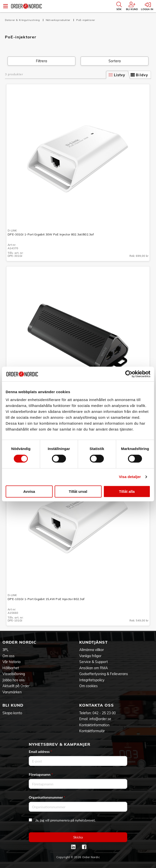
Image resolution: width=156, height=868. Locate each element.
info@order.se (100, 719)
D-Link (12, 231)
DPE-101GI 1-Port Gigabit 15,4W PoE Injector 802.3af (46, 599)
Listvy (117, 75)
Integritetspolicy (92, 680)
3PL (6, 650)
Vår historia (11, 662)
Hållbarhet (11, 668)
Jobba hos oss (14, 680)
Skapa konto (12, 713)
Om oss (8, 656)
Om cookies (88, 686)
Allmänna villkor (92, 650)
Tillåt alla (127, 491)
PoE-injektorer (86, 20)
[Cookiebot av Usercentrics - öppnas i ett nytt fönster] (129, 374)
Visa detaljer (130, 477)
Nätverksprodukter (59, 20)
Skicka (78, 837)
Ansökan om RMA (94, 668)
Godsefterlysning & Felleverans (104, 674)
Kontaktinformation (94, 725)
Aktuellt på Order (16, 686)
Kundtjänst (94, 642)
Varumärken (12, 692)
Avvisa (29, 491)
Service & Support (94, 662)
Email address (40, 752)
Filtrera (41, 61)
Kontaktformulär (92, 731)
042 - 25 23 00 (104, 713)
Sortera (115, 61)
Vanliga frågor (90, 656)
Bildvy (139, 75)
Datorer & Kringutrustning (23, 20)
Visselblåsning (14, 674)
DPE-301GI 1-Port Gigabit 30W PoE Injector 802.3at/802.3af (51, 234)
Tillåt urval (78, 491)
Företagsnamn (41, 774)
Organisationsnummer (47, 797)
